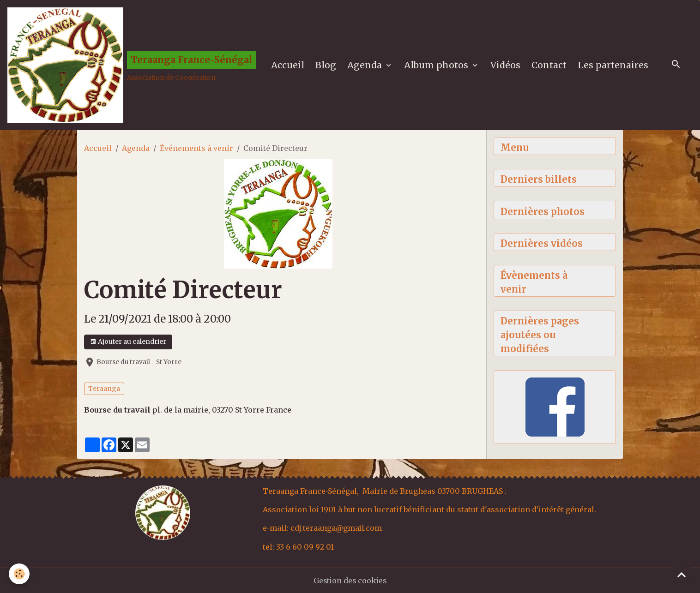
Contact (549, 65)
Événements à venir (196, 148)
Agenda (366, 65)
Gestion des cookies (350, 580)
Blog (326, 65)
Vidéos (505, 65)
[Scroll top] (682, 575)
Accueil (288, 65)
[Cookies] (20, 574)
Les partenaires (613, 65)
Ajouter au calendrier (128, 342)
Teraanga (104, 389)
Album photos (437, 65)
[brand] (132, 65)
